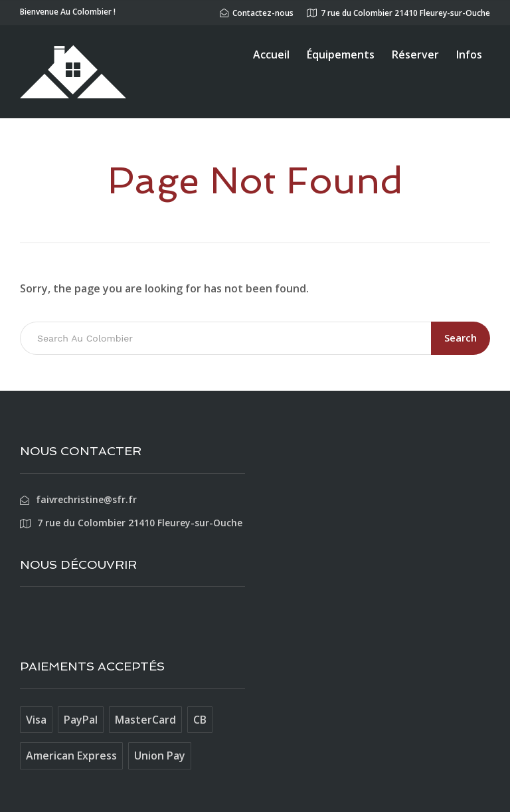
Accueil (271, 54)
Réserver (415, 54)
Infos (469, 54)
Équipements (341, 54)
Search (461, 338)
